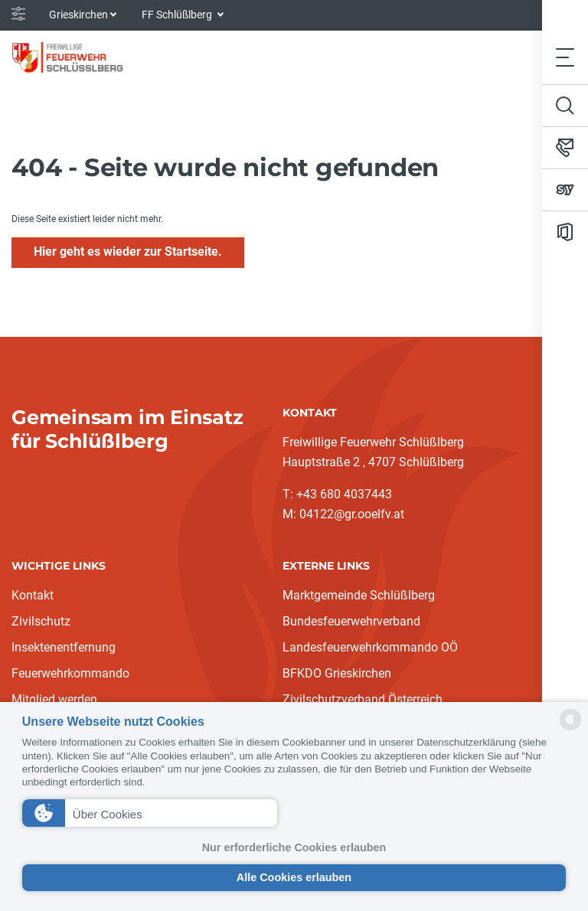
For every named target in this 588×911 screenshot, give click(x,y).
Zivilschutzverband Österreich (363, 699)
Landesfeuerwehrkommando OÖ (370, 647)
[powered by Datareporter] (570, 729)
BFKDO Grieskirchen (337, 673)
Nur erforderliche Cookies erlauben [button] (294, 847)
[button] (150, 813)
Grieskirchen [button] (78, 15)
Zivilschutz (41, 621)
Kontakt (33, 595)
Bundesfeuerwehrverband (351, 621)
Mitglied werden (54, 699)
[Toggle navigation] (565, 57)
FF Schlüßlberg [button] (178, 15)
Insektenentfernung (64, 647)
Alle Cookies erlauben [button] (294, 877)
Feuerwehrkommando (70, 673)
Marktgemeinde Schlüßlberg (359, 595)
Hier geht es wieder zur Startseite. (128, 251)
